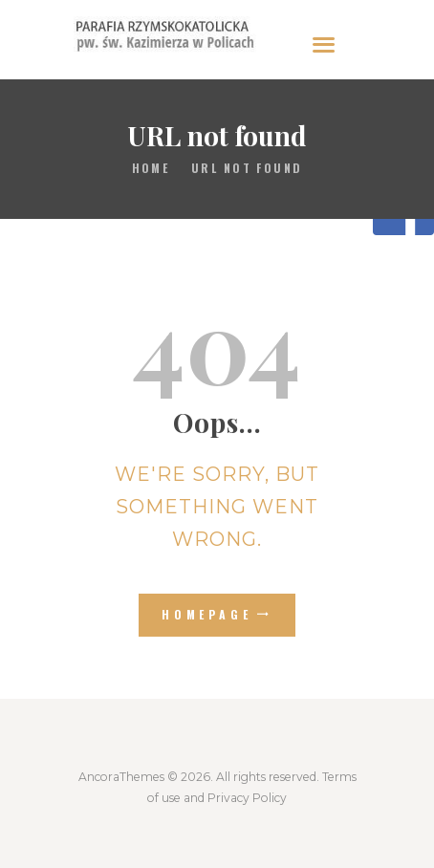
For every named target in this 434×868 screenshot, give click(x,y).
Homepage (207, 614)
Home (151, 168)
